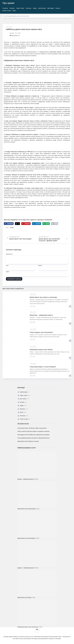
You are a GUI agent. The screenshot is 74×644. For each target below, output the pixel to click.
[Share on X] (17, 224)
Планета (12, 8)
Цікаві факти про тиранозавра (26, 509)
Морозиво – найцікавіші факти (41, 315)
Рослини (29, 8)
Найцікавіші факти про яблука (41, 350)
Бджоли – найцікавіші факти (26, 568)
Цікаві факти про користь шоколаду (43, 297)
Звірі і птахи (20, 8)
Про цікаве (8, 3)
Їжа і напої (51, 8)
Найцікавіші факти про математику (28, 627)
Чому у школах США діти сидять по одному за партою (33, 431)
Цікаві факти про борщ (24, 597)
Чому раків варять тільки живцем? (43, 367)
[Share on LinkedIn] (37, 224)
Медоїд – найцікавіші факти (26, 479)
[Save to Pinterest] (26, 224)
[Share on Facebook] (9, 224)
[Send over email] (46, 224)
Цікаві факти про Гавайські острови (28, 441)
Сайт (7, 272)
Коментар (9, 254)
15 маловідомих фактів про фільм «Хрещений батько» (34, 438)
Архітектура (42, 8)
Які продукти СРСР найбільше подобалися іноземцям (33, 435)
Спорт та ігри (7, 11)
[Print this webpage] (55, 224)
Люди (35, 8)
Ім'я (7, 265)
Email (40, 265)
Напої (12, 228)
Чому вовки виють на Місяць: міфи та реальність (32, 428)
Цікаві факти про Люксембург (26, 538)
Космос (58, 8)
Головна (5, 8)
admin (13, 33)
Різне (14, 11)
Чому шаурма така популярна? (41, 332)
